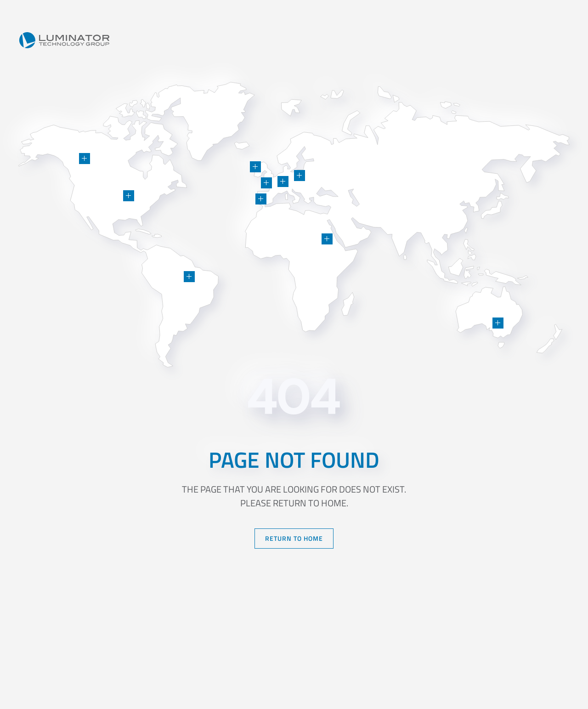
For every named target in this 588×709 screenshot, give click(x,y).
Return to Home (294, 538)
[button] (129, 196)
